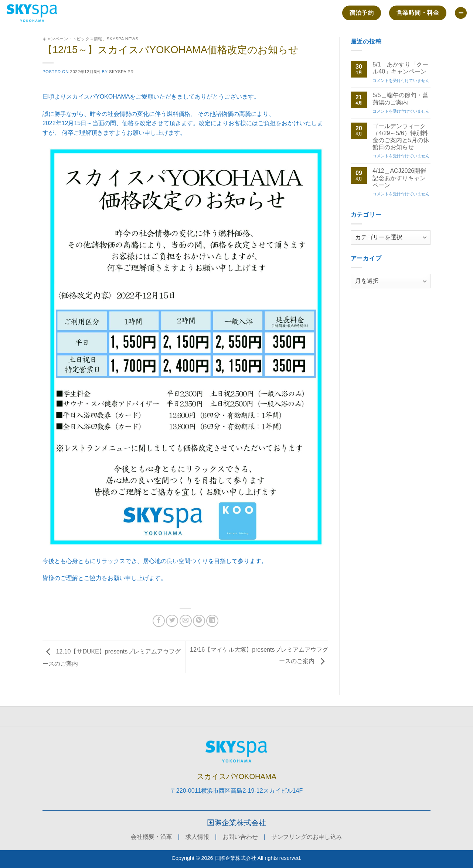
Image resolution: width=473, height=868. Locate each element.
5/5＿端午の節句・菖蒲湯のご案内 (400, 99)
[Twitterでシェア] (172, 621)
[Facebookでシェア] (159, 621)
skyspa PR (121, 72)
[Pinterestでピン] (199, 621)
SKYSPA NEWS (122, 39)
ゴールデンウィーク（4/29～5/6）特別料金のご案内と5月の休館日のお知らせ (401, 137)
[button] (461, 13)
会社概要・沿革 (152, 837)
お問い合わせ (240, 837)
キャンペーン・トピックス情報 (72, 39)
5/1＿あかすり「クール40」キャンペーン (400, 68)
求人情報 (197, 837)
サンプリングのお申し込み (307, 837)
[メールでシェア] (186, 621)
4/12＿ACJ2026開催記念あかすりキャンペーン (399, 178)
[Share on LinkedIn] (212, 621)
